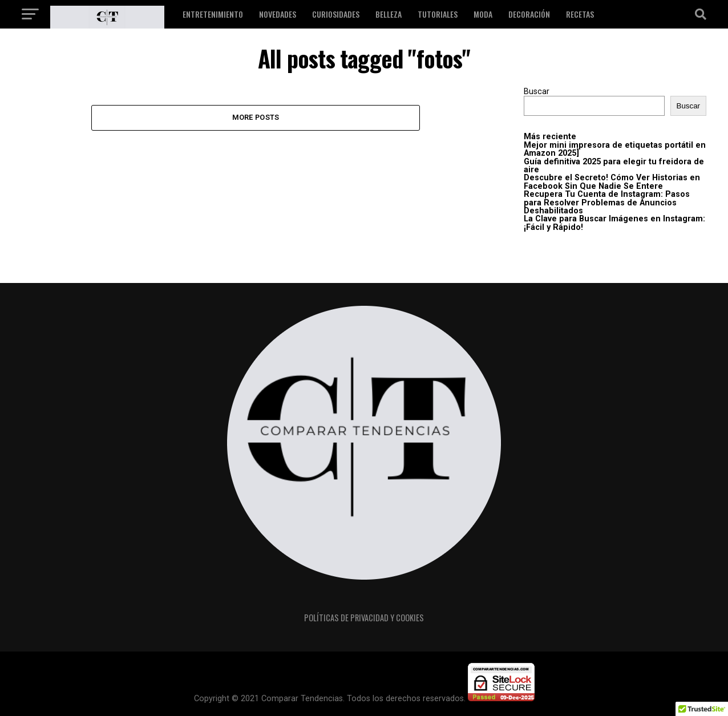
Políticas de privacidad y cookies (364, 618)
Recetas (580, 14)
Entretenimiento (213, 14)
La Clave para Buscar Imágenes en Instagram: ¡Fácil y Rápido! (614, 223)
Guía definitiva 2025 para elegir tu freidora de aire (614, 166)
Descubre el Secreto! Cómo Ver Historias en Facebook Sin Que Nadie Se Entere (612, 182)
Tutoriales (438, 14)
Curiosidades (336, 14)
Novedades (278, 14)
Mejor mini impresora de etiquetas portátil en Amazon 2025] (615, 149)
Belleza (389, 14)
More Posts (256, 117)
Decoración (529, 14)
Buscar (537, 92)
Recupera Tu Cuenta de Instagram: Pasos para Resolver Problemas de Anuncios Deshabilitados (607, 203)
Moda (483, 14)
